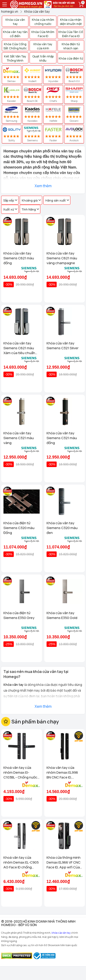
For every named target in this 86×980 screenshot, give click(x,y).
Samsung (12, 114)
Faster (53, 134)
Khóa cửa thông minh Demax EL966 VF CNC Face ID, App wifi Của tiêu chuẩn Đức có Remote (64, 862)
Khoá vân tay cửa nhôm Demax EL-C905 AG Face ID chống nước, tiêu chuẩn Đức (21, 862)
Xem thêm (43, 186)
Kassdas (32, 114)
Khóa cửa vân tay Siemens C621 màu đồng (19, 258)
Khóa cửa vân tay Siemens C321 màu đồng (62, 438)
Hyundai (53, 75)
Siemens (32, 134)
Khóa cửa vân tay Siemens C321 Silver (62, 346)
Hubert (32, 75)
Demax (12, 75)
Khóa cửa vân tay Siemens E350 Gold (62, 615)
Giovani (74, 114)
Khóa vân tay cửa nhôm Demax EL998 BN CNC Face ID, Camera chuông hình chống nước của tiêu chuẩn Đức (63, 772)
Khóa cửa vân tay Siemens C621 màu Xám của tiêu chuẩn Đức (19, 348)
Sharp (74, 94)
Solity (11, 134)
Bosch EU (74, 75)
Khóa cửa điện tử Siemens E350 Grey (19, 615)
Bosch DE (32, 94)
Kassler (12, 94)
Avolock (74, 134)
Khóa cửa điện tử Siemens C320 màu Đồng (19, 528)
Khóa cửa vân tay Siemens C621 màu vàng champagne (62, 258)
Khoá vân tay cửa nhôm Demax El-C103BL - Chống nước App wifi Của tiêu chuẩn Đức (20, 772)
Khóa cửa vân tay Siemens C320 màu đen (62, 528)
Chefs (53, 94)
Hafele (53, 114)
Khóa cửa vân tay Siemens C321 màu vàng (19, 438)
